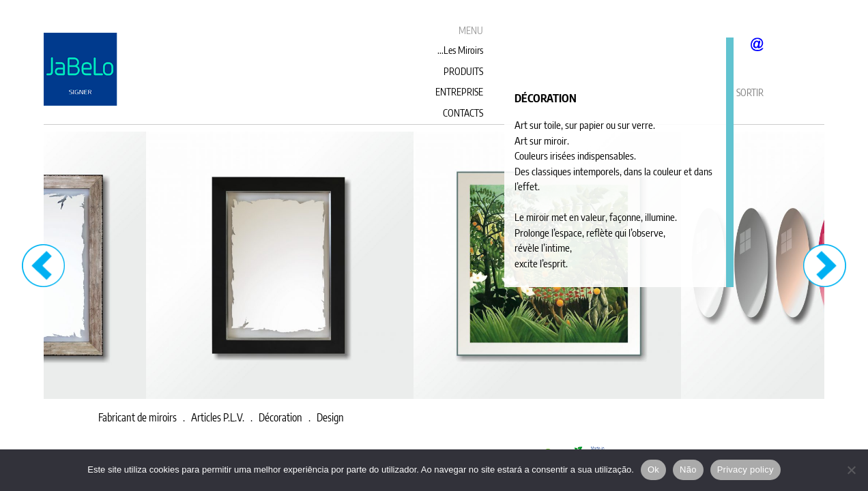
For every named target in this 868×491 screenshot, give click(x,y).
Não (688, 470)
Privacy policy (746, 470)
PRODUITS (463, 71)
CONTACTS (463, 113)
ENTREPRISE (459, 92)
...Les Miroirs (460, 50)
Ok (653, 470)
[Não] (851, 470)
